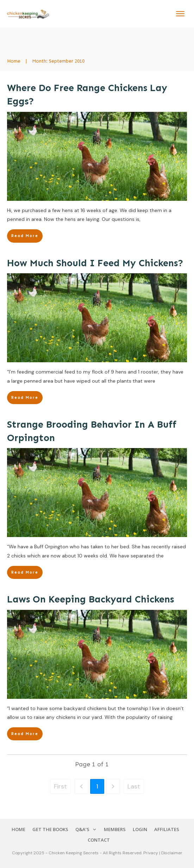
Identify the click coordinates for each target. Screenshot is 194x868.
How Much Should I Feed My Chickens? (95, 263)
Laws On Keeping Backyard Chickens (90, 599)
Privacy (151, 853)
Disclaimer (172, 853)
